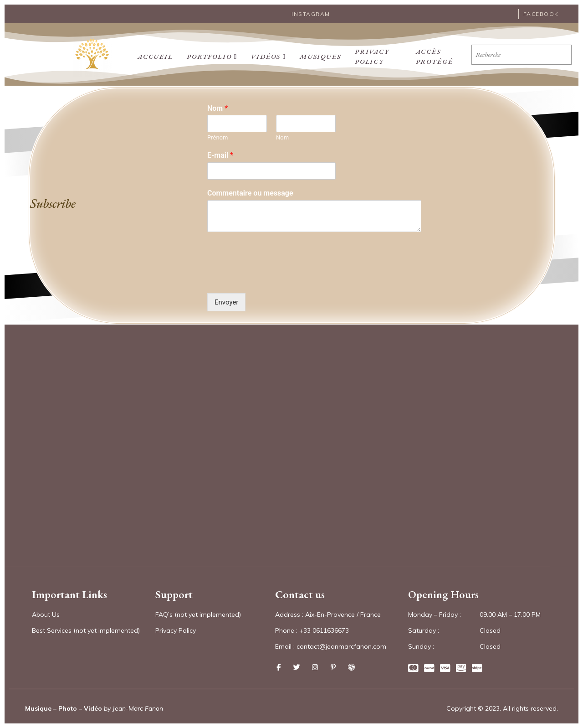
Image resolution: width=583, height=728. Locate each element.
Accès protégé (434, 54)
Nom (217, 108)
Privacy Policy (371, 54)
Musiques (320, 54)
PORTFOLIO (212, 54)
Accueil (155, 54)
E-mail (220, 155)
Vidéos (268, 54)
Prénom (217, 137)
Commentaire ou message (250, 193)
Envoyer (226, 302)
